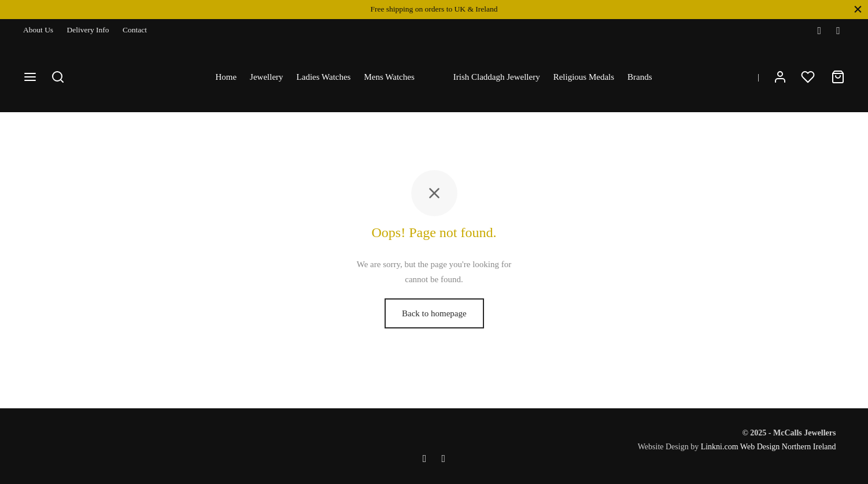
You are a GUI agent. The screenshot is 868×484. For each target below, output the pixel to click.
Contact (135, 30)
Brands (640, 77)
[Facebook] (819, 31)
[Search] (58, 77)
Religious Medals (584, 77)
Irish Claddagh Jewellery (497, 77)
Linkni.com (720, 447)
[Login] (780, 77)
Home (226, 77)
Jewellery (266, 77)
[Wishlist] (809, 77)
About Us (38, 30)
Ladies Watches (324, 77)
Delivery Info (88, 30)
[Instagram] (838, 31)
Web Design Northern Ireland (788, 447)
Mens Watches (389, 77)
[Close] (858, 9)
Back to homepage (434, 313)
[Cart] (838, 77)
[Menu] (30, 77)
